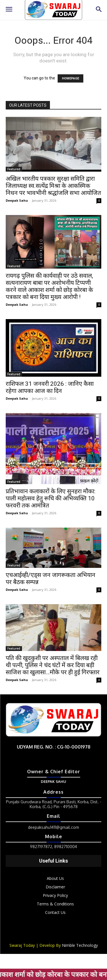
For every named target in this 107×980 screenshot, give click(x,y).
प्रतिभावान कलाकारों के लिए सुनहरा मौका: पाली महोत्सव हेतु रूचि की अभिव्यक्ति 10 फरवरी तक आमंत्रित (51, 498)
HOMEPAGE (70, 78)
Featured (14, 169)
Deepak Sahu (17, 200)
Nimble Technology (80, 945)
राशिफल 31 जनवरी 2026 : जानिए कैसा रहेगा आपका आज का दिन (50, 387)
